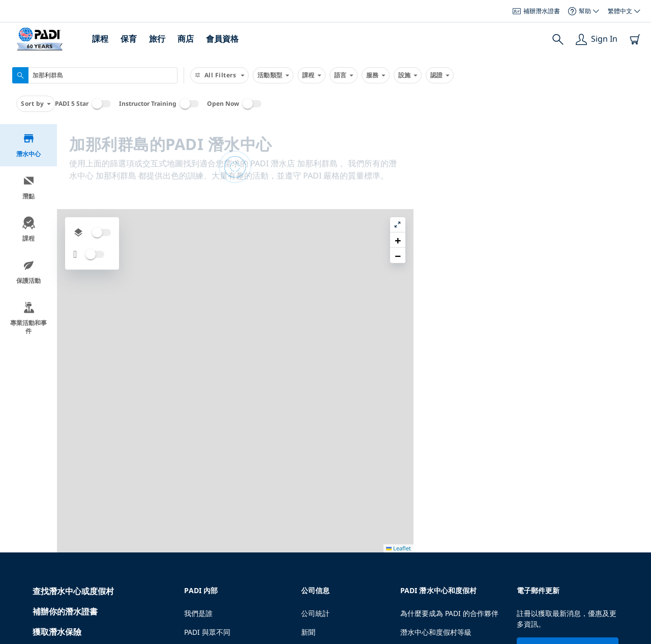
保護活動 (28, 272)
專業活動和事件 (28, 318)
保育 (129, 39)
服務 (376, 75)
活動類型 (273, 75)
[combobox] (95, 75)
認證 (440, 75)
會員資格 (222, 39)
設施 (408, 75)
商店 (186, 39)
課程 (100, 39)
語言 (344, 75)
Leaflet (636, 635)
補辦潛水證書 (536, 11)
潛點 (29, 187)
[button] (635, 155)
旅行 (157, 39)
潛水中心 (28, 145)
